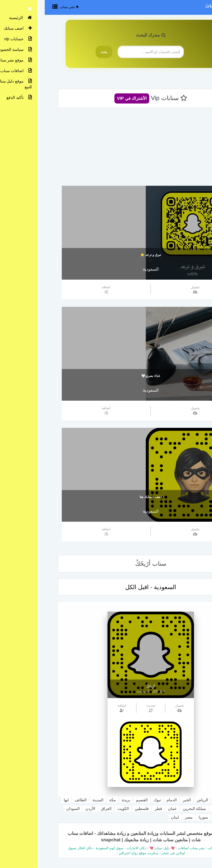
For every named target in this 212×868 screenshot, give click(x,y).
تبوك (112, 800)
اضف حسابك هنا (106, 497)
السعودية (106, 269)
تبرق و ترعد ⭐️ (106, 255)
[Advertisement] (106, 149)
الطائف (36, 800)
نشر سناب (24, 7)
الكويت (78, 809)
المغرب (190, 817)
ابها (21, 800)
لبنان (130, 817)
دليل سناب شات (175, 848)
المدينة (53, 800)
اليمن (174, 817)
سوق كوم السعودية (65, 848)
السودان (28, 809)
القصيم (97, 800)
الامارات (174, 809)
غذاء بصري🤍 (106, 376)
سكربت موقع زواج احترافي (94, 853)
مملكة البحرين (150, 809)
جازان (191, 809)
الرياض (158, 800)
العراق (62, 809)
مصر (144, 817)
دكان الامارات (92, 848)
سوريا (159, 817)
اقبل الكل (92, 587)
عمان (128, 809)
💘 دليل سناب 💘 (117, 848)
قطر (114, 809)
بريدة (81, 800)
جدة (172, 800)
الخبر (142, 800)
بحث (59, 52)
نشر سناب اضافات (181, 7)
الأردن (45, 809)
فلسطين (97, 809)
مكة (68, 800)
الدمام (127, 800)
